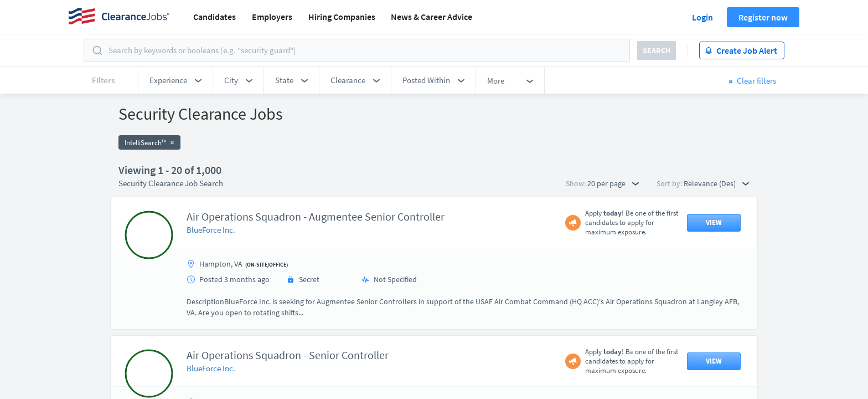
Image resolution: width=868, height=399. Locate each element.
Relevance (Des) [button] (716, 183)
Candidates (215, 17)
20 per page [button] (613, 183)
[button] (175, 80)
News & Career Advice (432, 17)
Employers (272, 17)
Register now (763, 17)
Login (702, 17)
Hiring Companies (342, 17)
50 (498, 302)
